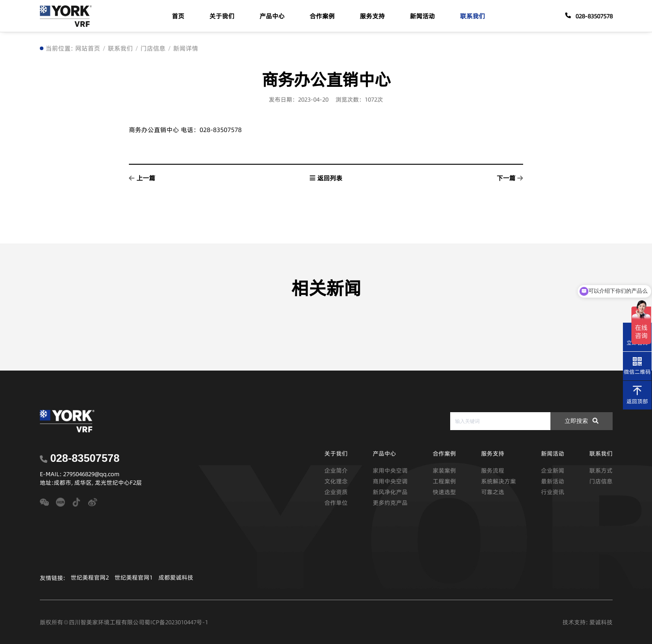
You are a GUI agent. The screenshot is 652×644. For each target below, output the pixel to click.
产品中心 (272, 16)
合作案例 (322, 16)
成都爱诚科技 (176, 578)
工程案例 (444, 481)
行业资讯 (553, 492)
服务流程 (493, 470)
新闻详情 (186, 48)
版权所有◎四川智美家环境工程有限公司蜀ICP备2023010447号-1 (124, 622)
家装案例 (444, 470)
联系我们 (473, 16)
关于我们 (222, 16)
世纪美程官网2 (90, 578)
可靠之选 (493, 492)
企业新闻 (553, 470)
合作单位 (336, 503)
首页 (178, 16)
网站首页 (88, 48)
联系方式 (601, 470)
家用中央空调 (390, 470)
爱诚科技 (601, 622)
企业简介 (336, 470)
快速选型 (444, 492)
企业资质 (336, 492)
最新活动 (553, 481)
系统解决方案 (499, 481)
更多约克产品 (390, 503)
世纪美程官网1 (134, 578)
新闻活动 (422, 16)
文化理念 (336, 481)
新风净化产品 (390, 492)
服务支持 (372, 16)
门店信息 (153, 48)
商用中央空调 (390, 481)
